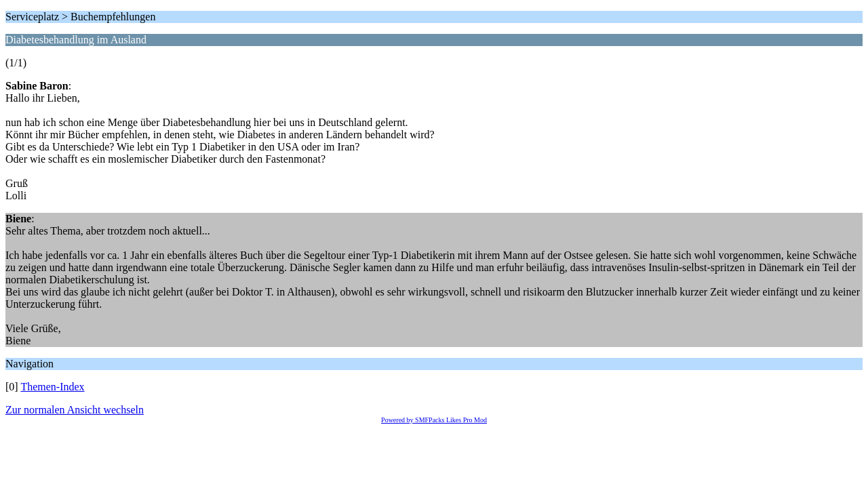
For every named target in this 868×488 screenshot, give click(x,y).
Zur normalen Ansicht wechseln (75, 410)
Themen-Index (52, 387)
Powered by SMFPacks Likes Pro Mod (434, 420)
